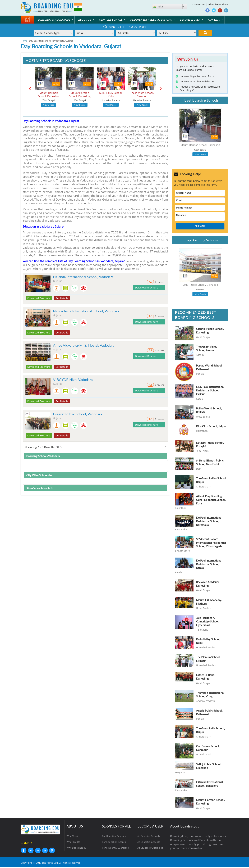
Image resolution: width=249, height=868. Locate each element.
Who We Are (73, 837)
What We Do (73, 843)
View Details (49, 105)
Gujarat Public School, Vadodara (78, 414)
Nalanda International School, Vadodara (83, 277)
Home (24, 41)
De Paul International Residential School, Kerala (209, 565)
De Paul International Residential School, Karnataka (209, 522)
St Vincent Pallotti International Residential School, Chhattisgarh (211, 544)
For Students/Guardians (115, 849)
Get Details (62, 298)
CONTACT (214, 20)
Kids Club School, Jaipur (211, 427)
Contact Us (199, 4)
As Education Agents (149, 843)
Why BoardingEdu (77, 849)
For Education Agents (114, 843)
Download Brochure (39, 298)
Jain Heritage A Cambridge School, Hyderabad (208, 622)
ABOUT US (85, 20)
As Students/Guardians (150, 849)
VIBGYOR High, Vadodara (73, 379)
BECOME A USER (190, 20)
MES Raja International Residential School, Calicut (210, 391)
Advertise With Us (218, 4)
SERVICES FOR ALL (111, 20)
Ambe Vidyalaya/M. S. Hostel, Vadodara (84, 345)
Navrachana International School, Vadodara (86, 311)
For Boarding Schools (114, 837)
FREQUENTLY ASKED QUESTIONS (151, 20)
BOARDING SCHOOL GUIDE (54, 20)
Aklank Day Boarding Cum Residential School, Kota (211, 501)
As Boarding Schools (149, 837)
